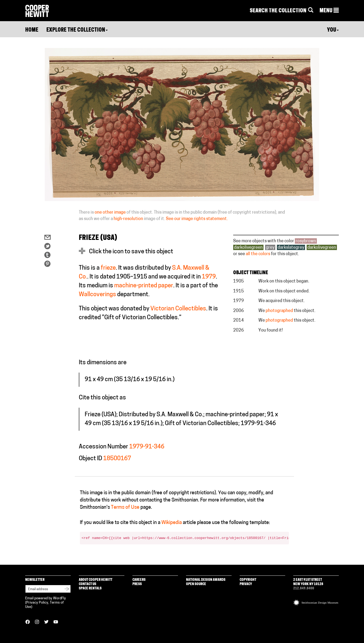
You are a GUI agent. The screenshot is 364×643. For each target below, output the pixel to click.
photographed (279, 311)
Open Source (196, 584)
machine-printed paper (144, 286)
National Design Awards (206, 580)
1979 (209, 277)
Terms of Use (125, 508)
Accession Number (103, 447)
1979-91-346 (147, 447)
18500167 (117, 459)
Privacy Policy (37, 603)
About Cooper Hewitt (96, 580)
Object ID (90, 459)
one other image (110, 213)
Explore (77, 30)
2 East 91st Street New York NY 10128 (308, 582)
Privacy (246, 584)
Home (32, 30)
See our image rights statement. (197, 219)
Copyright (248, 580)
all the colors (258, 254)
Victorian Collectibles (178, 309)
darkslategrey (291, 248)
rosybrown (306, 241)
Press (137, 584)
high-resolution (128, 219)
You (333, 30)
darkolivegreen (248, 248)
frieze (108, 268)
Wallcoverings (97, 295)
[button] (329, 11)
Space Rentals (90, 588)
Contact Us (88, 584)
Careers (139, 580)
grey (270, 248)
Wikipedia (172, 523)
